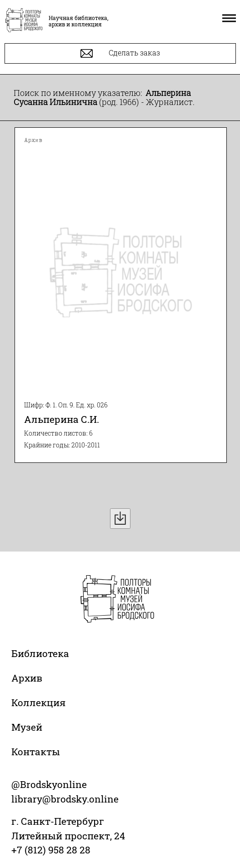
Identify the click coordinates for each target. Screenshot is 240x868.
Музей (27, 727)
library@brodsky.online (65, 799)
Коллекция (38, 702)
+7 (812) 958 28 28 (51, 850)
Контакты (36, 752)
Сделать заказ (120, 53)
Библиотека (40, 653)
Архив (27, 678)
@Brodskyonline (49, 784)
